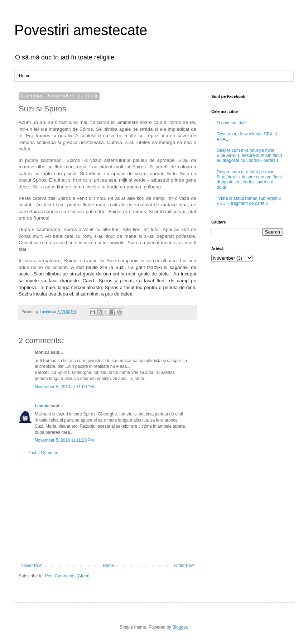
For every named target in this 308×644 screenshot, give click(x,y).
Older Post (184, 566)
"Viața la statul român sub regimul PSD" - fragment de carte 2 (249, 201)
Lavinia (42, 406)
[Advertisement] (108, 509)
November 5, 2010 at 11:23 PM (64, 440)
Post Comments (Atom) (67, 576)
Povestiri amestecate (81, 30)
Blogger (180, 627)
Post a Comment (44, 453)
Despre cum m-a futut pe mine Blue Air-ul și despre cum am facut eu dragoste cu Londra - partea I (249, 156)
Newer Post (32, 566)
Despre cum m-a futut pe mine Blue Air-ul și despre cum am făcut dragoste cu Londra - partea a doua (249, 180)
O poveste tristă (232, 123)
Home (25, 76)
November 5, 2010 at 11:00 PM (64, 387)
